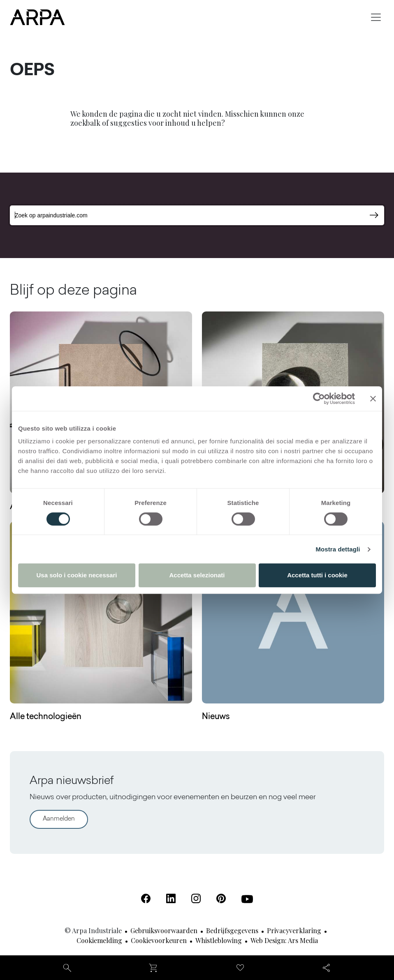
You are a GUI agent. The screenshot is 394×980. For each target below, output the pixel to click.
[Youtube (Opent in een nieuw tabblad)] (247, 899)
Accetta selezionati (197, 575)
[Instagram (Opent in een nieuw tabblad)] (196, 898)
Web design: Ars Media (284, 940)
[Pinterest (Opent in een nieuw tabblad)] (221, 898)
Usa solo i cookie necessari (77, 575)
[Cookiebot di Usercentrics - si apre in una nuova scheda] (319, 399)
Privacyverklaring (294, 930)
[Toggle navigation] (376, 17)
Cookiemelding (99, 940)
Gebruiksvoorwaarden (164, 930)
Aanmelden (59, 819)
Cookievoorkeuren (159, 940)
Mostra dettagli (338, 549)
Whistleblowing (219, 940)
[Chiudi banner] (373, 399)
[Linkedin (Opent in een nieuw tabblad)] (171, 898)
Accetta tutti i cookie (317, 575)
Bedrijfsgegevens (232, 930)
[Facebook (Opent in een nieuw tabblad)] (146, 898)
